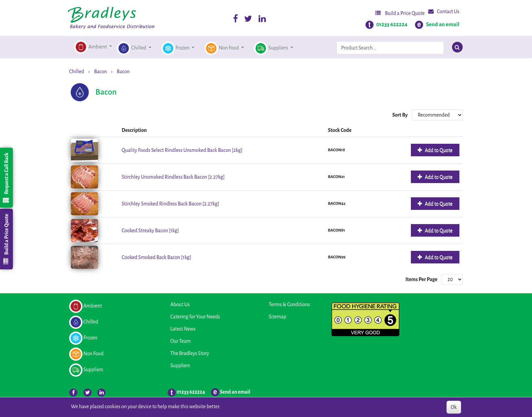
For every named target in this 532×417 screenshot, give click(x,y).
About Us (180, 304)
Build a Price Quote (400, 13)
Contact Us (444, 11)
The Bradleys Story (190, 353)
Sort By (400, 115)
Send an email (443, 24)
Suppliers (180, 365)
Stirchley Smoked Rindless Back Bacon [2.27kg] (170, 204)
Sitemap (278, 317)
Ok (454, 407)
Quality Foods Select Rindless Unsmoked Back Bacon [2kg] (182, 150)
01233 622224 (392, 24)
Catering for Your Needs (195, 317)
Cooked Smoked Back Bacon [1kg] (157, 257)
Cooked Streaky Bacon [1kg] (150, 231)
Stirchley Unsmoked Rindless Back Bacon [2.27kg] (173, 177)
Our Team (180, 341)
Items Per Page (421, 279)
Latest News (183, 329)
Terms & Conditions (289, 304)
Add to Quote (438, 150)
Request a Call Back (6, 178)
